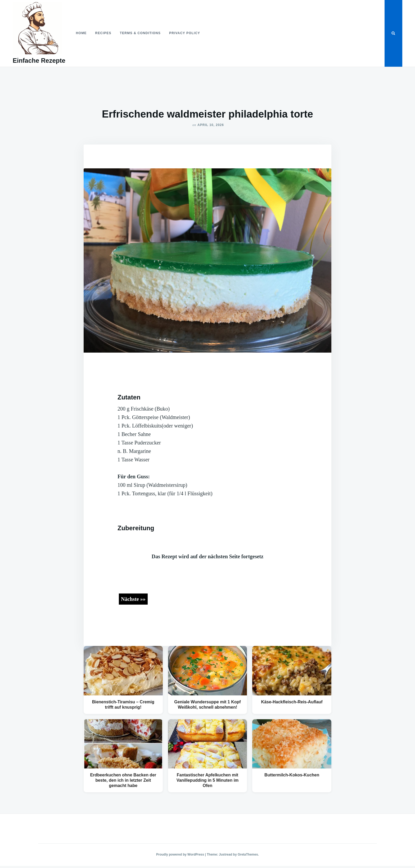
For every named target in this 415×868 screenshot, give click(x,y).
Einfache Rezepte (39, 60)
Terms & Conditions (140, 33)
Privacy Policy (185, 33)
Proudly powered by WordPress (181, 854)
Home (81, 33)
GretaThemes (248, 854)
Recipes (103, 33)
